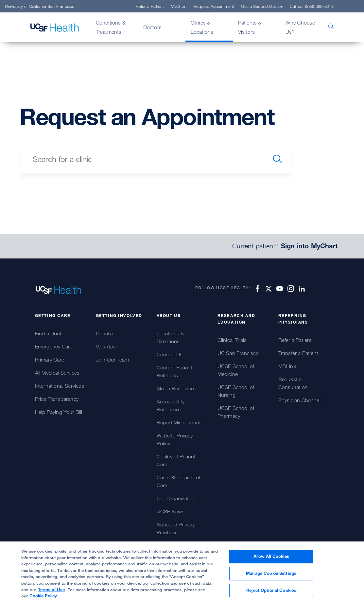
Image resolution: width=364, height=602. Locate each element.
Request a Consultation (293, 383)
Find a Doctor (51, 333)
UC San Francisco (238, 353)
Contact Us (170, 354)
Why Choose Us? (300, 27)
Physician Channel (299, 400)
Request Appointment (214, 6)
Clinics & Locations (202, 27)
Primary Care (50, 360)
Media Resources (177, 388)
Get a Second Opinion (262, 6)
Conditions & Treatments (111, 27)
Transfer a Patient (298, 353)
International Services (60, 386)
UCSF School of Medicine (236, 370)
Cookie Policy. (44, 599)
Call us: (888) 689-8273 (312, 6)
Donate (104, 333)
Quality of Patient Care (176, 460)
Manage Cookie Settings (271, 576)
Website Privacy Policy (175, 439)
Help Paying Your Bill (59, 412)
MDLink (287, 366)
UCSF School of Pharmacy (236, 412)
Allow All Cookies (271, 559)
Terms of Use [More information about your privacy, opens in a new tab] (51, 592)
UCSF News (171, 511)
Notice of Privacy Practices (176, 528)
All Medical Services (57, 373)
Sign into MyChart (309, 246)
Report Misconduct (179, 422)
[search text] (142, 159)
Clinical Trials (232, 340)
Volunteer (107, 346)
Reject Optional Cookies (271, 593)
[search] (277, 159)
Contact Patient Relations (175, 371)
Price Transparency (57, 399)
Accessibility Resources (171, 405)
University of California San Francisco (40, 6)
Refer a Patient (150, 6)
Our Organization (176, 498)
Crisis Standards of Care (179, 481)
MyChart (179, 6)
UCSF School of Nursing (236, 391)
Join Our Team (113, 360)
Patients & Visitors (250, 27)
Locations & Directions (170, 337)
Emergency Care (54, 346)
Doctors (152, 27)
